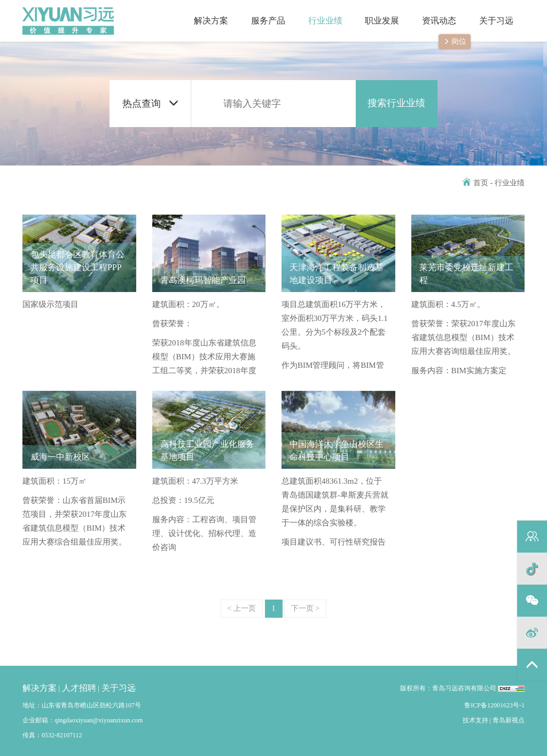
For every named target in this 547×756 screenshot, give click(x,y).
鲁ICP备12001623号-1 (494, 705)
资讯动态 (433, 13)
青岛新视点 (509, 720)
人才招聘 (79, 688)
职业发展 (376, 13)
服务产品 (263, 13)
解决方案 (205, 13)
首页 (475, 183)
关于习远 (490, 13)
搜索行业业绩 (396, 103)
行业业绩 (319, 13)
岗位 (455, 41)
